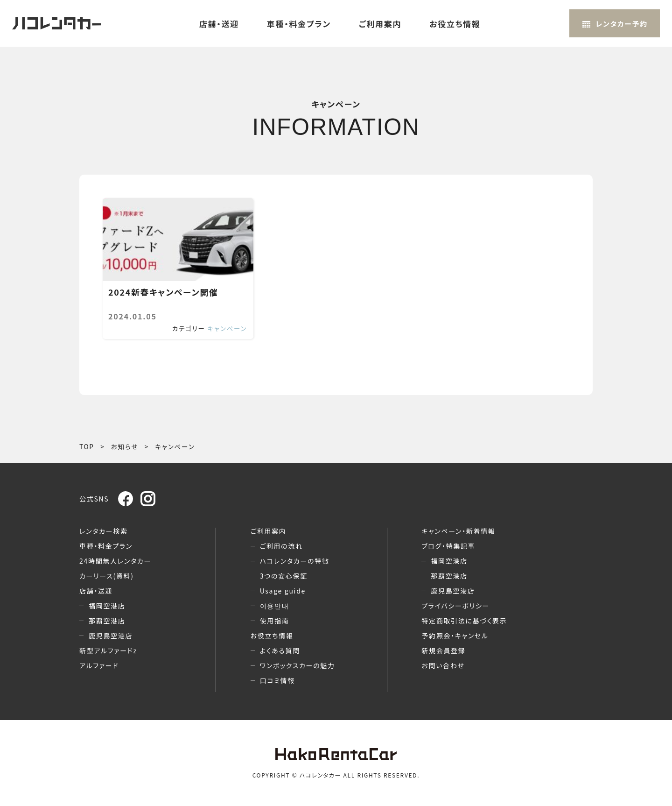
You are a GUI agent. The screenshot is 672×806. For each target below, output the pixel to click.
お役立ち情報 (455, 24)
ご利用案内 (380, 24)
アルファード (99, 665)
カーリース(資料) (107, 576)
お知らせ (125, 446)
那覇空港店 (107, 621)
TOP (87, 446)
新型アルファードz (108, 650)
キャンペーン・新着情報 (458, 531)
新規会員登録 (443, 650)
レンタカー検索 (104, 531)
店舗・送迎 (219, 24)
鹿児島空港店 (111, 636)
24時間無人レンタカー (115, 561)
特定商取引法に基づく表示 (464, 621)
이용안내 (275, 606)
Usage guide (283, 591)
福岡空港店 (107, 606)
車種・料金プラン (299, 24)
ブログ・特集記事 (448, 546)
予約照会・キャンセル (455, 636)
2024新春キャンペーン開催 (163, 292)
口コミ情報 (277, 680)
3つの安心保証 (284, 576)
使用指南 (275, 621)
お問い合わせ (443, 665)
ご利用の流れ (281, 546)
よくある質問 (280, 650)
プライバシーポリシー (455, 606)
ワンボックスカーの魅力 (297, 665)
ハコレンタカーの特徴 (295, 561)
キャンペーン (227, 328)
